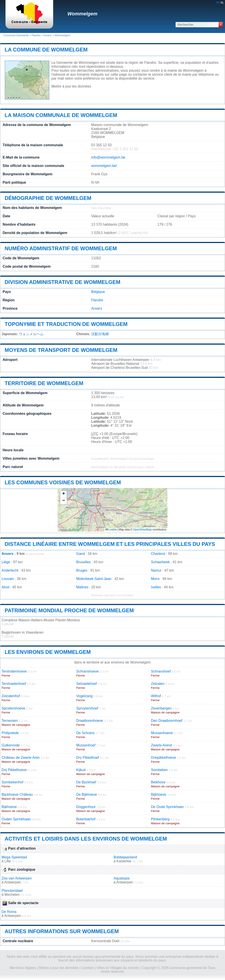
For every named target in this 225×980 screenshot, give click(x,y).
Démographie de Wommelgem (48, 198)
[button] (64, 494)
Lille (7, 861)
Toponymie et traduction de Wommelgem (66, 324)
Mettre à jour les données (71, 86)
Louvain (8, 579)
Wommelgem (83, 14)
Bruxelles (83, 562)
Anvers (48, 35)
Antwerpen (13, 882)
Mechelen (12, 895)
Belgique (98, 292)
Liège (6, 562)
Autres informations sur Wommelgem (62, 931)
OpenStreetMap (142, 530)
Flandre (36, 35)
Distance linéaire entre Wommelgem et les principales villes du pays (110, 544)
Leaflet (111, 530)
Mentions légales (23, 968)
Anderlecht (10, 570)
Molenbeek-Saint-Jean (94, 579)
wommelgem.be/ (104, 166)
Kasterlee (124, 861)
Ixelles (156, 587)
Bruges (82, 570)
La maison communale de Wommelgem (61, 115)
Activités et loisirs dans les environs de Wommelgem (86, 839)
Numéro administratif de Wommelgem (61, 248)
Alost (5, 587)
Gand (81, 554)
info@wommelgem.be (108, 157)
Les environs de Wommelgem (48, 652)
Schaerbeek (160, 562)
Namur (156, 570)
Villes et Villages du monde (118, 968)
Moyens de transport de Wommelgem (61, 350)
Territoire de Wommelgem (44, 383)
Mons (155, 579)
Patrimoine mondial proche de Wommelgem (69, 610)
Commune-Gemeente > (17, 35)
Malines (82, 587)
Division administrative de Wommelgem (63, 282)
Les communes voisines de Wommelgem (63, 482)
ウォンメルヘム (31, 334)
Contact (88, 968)
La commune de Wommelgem (46, 50)
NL (222, 3)
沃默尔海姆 (100, 334)
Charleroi (158, 554)
